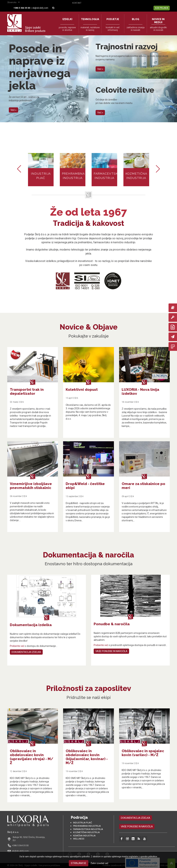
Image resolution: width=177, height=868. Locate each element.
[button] (14, 3)
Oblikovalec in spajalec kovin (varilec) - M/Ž (143, 753)
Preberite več (17, 646)
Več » (13, 110)
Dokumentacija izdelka (26, 652)
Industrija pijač (83, 823)
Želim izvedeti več (99, 863)
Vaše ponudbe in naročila (111, 651)
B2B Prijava (162, 8)
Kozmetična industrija (86, 832)
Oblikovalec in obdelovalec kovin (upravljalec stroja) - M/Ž (32, 757)
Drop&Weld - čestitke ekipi (85, 486)
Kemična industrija (84, 836)
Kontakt (77, 3)
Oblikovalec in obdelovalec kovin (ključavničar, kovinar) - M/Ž (87, 757)
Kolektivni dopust (82, 389)
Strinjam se (79, 863)
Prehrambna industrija (87, 826)
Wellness (79, 839)
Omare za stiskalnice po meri (143, 486)
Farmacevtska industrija (88, 829)
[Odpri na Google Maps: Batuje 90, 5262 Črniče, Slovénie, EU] (28, 839)
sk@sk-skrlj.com (40, 8)
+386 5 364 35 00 (20, 845)
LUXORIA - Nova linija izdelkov (140, 391)
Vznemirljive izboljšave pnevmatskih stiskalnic (31, 486)
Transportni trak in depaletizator (27, 391)
